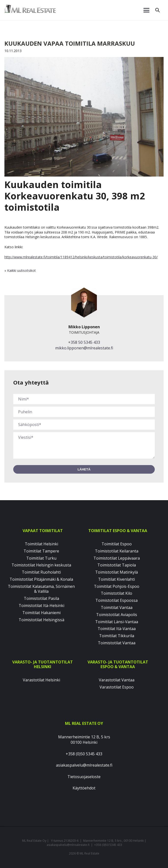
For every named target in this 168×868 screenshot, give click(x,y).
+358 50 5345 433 (84, 342)
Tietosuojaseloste (84, 777)
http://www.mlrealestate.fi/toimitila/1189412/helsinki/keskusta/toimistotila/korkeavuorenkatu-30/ (81, 257)
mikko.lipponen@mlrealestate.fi (84, 348)
